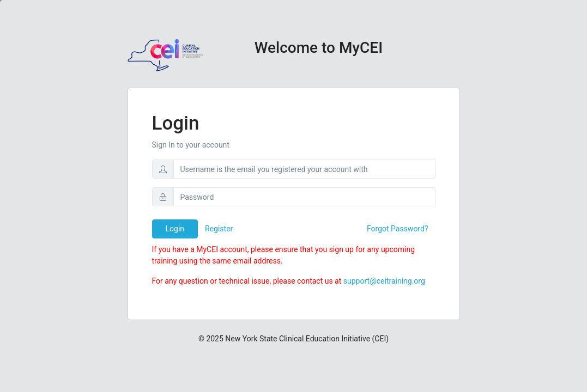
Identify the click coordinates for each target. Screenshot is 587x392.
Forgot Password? (398, 229)
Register (219, 229)
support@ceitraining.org (384, 281)
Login (175, 229)
